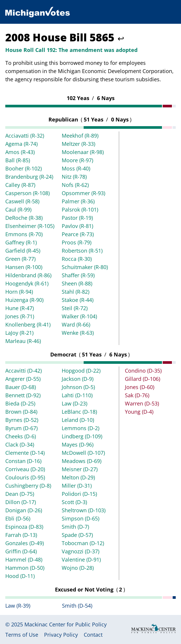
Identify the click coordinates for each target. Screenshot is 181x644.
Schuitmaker (85, 267)
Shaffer (78, 275)
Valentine (81, 560)
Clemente (25, 453)
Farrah (21, 535)
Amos (20, 152)
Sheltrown (84, 510)
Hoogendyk (27, 283)
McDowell (83, 453)
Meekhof (80, 136)
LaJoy (19, 333)
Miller (77, 486)
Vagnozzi (81, 551)
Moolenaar (83, 152)
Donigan (24, 510)
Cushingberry (28, 486)
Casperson (27, 193)
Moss (76, 168)
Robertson (82, 251)
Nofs (75, 185)
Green (20, 259)
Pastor (77, 218)
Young (139, 412)
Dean (20, 494)
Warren (142, 403)
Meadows (82, 461)
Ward (76, 324)
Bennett (23, 395)
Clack (20, 444)
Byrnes (22, 420)
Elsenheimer (30, 226)
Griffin (21, 551)
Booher (24, 168)
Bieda (20, 403)
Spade (77, 535)
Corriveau (25, 469)
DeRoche (24, 218)
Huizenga (24, 300)
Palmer (78, 201)
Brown (21, 412)
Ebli (18, 518)
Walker (79, 316)
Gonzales (25, 543)
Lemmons (81, 428)
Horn (19, 292)
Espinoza (24, 527)
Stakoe (78, 300)
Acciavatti (25, 136)
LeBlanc (79, 412)
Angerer (23, 379)
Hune (20, 308)
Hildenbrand (28, 275)
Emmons (24, 234)
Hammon (25, 568)
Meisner (80, 469)
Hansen (24, 267)
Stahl (76, 292)
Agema (21, 144)
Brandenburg (29, 177)
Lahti (77, 395)
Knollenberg (28, 324)
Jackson (78, 379)
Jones (20, 316)
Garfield (23, 251)
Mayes (78, 444)
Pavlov (77, 226)
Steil (75, 308)
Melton (78, 477)
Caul (18, 209)
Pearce (78, 234)
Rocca (77, 259)
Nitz (74, 177)
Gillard (143, 379)
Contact (93, 635)
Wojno (78, 568)
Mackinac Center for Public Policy (66, 624)
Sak (137, 395)
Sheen (77, 283)
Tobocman (83, 543)
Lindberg (82, 436)
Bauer (21, 387)
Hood (20, 576)
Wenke (78, 333)
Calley (20, 185)
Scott (74, 502)
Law (74, 403)
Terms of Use (22, 635)
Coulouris (25, 477)
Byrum (21, 428)
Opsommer (83, 193)
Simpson (81, 518)
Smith (75, 527)
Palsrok (80, 209)
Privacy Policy (61, 635)
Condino (143, 371)
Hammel (24, 560)
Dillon (21, 502)
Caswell (22, 201)
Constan (23, 461)
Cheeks (21, 436)
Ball (18, 160)
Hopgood (81, 371)
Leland (78, 420)
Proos (77, 242)
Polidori (79, 494)
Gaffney (21, 242)
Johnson (78, 387)
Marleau (23, 341)
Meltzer (78, 144)
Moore (77, 160)
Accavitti (24, 371)
